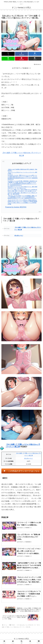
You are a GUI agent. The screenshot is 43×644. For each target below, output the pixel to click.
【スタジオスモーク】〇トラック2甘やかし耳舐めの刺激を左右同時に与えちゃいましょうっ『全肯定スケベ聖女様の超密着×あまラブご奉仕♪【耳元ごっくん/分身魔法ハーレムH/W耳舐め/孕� (22, 202)
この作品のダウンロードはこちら (24, 471)
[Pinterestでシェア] (21, 59)
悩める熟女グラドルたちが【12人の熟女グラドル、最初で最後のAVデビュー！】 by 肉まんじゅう (22, 187)
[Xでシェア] (8, 54)
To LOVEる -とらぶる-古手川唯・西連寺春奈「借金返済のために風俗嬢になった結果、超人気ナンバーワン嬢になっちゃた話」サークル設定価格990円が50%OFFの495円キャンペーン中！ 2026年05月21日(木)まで (22, 183)
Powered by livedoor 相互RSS (16, 207)
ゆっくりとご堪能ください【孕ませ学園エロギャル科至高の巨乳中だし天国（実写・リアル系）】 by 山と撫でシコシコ (22, 190)
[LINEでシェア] (8, 59)
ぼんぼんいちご (19, 235)
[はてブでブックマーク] (35, 54)
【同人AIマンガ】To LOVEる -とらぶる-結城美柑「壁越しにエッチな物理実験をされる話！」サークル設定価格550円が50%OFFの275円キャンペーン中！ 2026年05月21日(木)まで (22, 197)
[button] (35, 59)
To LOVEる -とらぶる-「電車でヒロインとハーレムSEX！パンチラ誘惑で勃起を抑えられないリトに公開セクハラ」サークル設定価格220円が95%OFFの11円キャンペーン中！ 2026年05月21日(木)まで (23, 177)
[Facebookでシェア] (21, 54)
